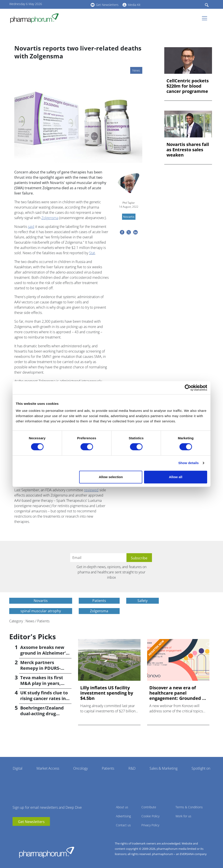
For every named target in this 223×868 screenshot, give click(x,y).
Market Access (48, 768)
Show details (189, 463)
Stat (92, 253)
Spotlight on (201, 768)
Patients (108, 768)
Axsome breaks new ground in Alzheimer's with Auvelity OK (44, 653)
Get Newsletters (107, 5)
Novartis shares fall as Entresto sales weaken (188, 150)
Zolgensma (50, 218)
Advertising (123, 816)
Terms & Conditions (189, 807)
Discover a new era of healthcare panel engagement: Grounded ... (178, 693)
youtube (62, 4)
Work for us (183, 816)
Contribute (149, 807)
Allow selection (111, 477)
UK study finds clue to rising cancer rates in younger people (44, 698)
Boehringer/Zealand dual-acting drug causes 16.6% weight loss (42, 716)
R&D (132, 768)
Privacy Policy (150, 825)
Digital (18, 768)
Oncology (80, 768)
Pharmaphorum (47, 852)
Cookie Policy (150, 816)
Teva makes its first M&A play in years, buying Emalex (42, 683)
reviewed (91, 490)
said (31, 227)
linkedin (69, 4)
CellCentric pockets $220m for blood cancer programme (188, 86)
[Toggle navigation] (206, 18)
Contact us (123, 825)
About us (122, 807)
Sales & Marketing (164, 768)
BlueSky (75, 4)
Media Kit (134, 5)
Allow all (176, 477)
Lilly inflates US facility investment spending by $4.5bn (107, 693)
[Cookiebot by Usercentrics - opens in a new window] (188, 388)
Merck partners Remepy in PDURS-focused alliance (40, 668)
